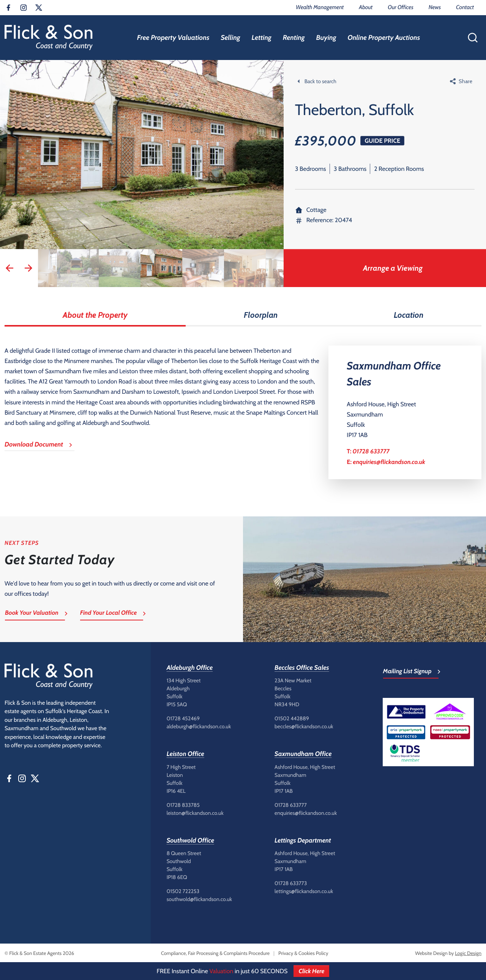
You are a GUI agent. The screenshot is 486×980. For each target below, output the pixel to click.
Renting (294, 38)
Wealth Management (320, 7)
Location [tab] (409, 315)
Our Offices (400, 7)
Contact (465, 7)
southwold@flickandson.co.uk (199, 899)
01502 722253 (183, 891)
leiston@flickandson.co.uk (195, 813)
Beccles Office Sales (302, 668)
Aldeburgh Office (190, 668)
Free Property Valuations (173, 38)
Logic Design (468, 953)
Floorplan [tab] (261, 315)
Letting (261, 38)
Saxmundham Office (303, 754)
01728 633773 (291, 883)
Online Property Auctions (384, 38)
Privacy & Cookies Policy (303, 953)
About (366, 7)
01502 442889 (292, 718)
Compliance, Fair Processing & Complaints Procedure (215, 953)
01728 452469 (183, 718)
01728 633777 (371, 451)
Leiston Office (185, 754)
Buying (326, 38)
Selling (230, 38)
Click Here (311, 971)
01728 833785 (183, 805)
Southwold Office (190, 841)
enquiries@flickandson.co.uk (389, 462)
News (435, 7)
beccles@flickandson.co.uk (304, 726)
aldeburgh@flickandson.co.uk (199, 726)
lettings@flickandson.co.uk (304, 891)
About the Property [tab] (95, 315)
